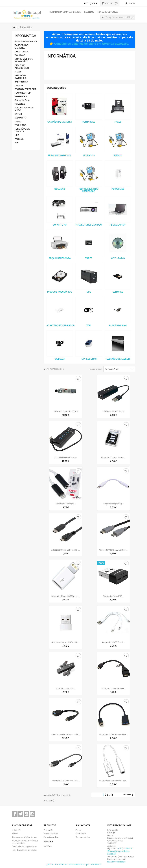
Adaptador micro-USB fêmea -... (66, 596)
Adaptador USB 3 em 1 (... (113, 642)
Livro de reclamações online (24, 850)
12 (112, 795)
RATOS (18, 114)
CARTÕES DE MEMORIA (21, 47)
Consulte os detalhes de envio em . (92, 44)
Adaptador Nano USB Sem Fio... (66, 642)
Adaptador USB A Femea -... (113, 688)
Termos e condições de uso (24, 837)
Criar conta (81, 834)
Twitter (21, 814)
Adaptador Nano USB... (113, 596)
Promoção (48, 830)
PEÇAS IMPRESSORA (25, 89)
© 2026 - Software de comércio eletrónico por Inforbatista (74, 864)
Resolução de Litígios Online (25, 847)
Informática (25, 36)
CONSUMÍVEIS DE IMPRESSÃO (24, 60)
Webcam (19, 139)
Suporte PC (21, 118)
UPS (17, 135)
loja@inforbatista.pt (116, 862)
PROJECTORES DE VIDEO (24, 109)
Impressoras (21, 82)
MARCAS (48, 846)
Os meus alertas (83, 837)
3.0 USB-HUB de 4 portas (66, 458)
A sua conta (83, 825)
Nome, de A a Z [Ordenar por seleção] (119, 369)
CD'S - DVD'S (21, 52)
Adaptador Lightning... (66, 504)
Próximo (129, 795)
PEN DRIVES (21, 97)
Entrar (78, 830)
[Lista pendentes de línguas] (91, 4)
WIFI (17, 143)
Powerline (20, 104)
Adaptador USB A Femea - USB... (66, 735)
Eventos (89, 12)
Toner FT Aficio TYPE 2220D (66, 411)
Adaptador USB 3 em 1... (66, 688)
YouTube (27, 814)
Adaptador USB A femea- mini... (66, 781)
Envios (15, 834)
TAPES (18, 121)
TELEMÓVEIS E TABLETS (22, 130)
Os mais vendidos (52, 837)
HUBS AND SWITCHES (20, 77)
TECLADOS (20, 125)
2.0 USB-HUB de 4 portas (113, 411)
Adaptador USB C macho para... (113, 781)
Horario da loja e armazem (65, 12)
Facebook (15, 814)
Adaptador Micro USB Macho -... (66, 550)
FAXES (18, 72)
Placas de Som (22, 100)
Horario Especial (108, 12)
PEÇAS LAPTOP (23, 93)
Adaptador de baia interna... (113, 458)
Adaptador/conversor (26, 42)
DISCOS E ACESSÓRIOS (22, 67)
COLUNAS (20, 55)
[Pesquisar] (118, 17)
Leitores (19, 85)
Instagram (32, 814)
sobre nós (17, 830)
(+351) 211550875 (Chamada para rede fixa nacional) (120, 851)
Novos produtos (51, 834)
